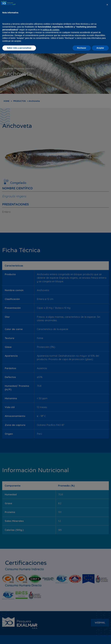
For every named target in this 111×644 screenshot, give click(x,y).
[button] (107, 595)
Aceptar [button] (100, 638)
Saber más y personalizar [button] (19, 638)
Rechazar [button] (82, 638)
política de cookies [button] (51, 620)
